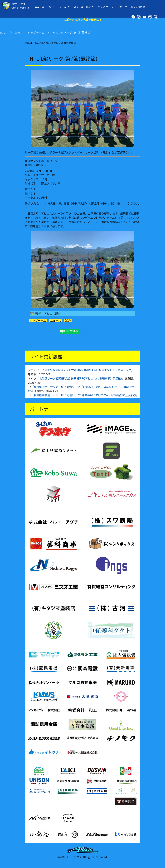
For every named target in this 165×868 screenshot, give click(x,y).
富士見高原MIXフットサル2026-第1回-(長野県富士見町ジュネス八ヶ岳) (88, 370)
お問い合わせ (138, 7)
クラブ (103, 7)
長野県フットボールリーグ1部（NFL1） (85, 152)
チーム (65, 7)
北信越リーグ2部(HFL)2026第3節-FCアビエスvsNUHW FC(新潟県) (80, 378)
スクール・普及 (84, 7)
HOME (4, 33)
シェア (85, 331)
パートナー (120, 7)
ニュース (39, 7)
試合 (51, 7)
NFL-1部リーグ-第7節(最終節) (72, 33)
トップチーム (36, 33)
